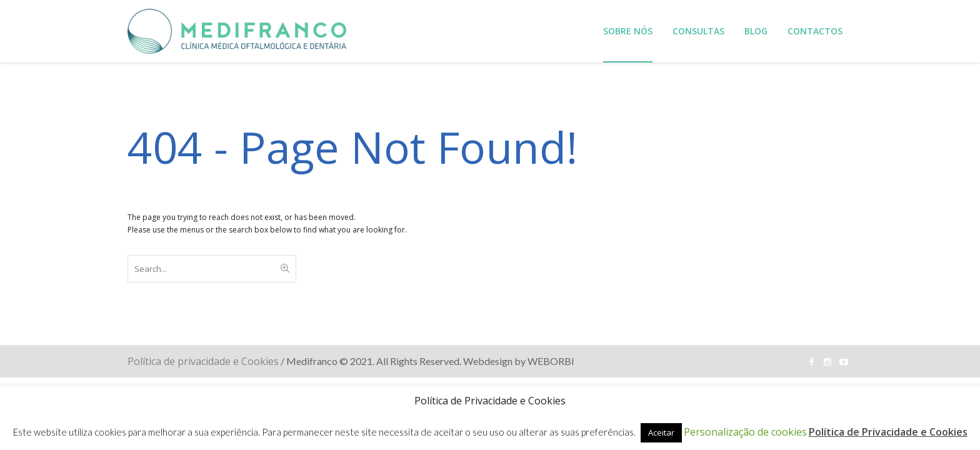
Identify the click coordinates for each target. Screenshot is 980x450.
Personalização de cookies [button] (745, 432)
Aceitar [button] (661, 432)
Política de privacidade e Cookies (203, 361)
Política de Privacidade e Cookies (888, 432)
